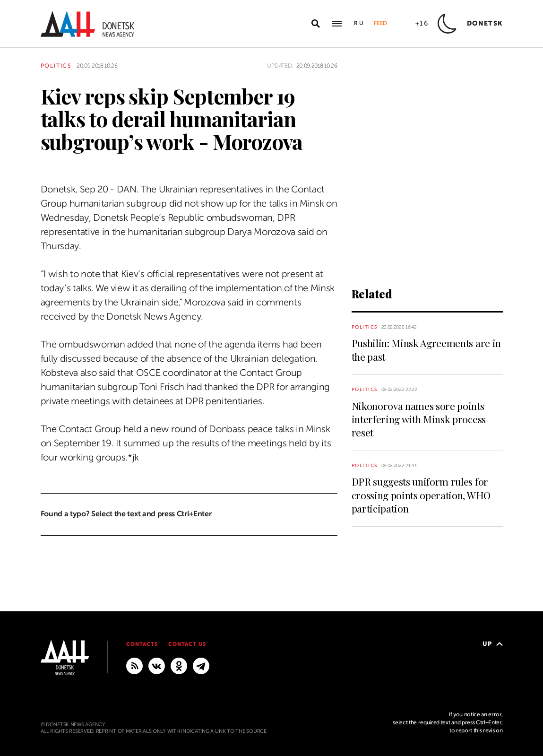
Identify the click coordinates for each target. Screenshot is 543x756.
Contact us (187, 644)
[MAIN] (201, 665)
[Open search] (316, 24)
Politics (56, 66)
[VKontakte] (157, 665)
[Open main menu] (337, 24)
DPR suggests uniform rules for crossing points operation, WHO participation (421, 495)
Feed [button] (380, 23)
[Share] (24, 162)
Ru (359, 23)
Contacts (142, 644)
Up (493, 644)
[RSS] (134, 665)
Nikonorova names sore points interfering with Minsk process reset (419, 419)
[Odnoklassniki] (179, 665)
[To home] (87, 24)
